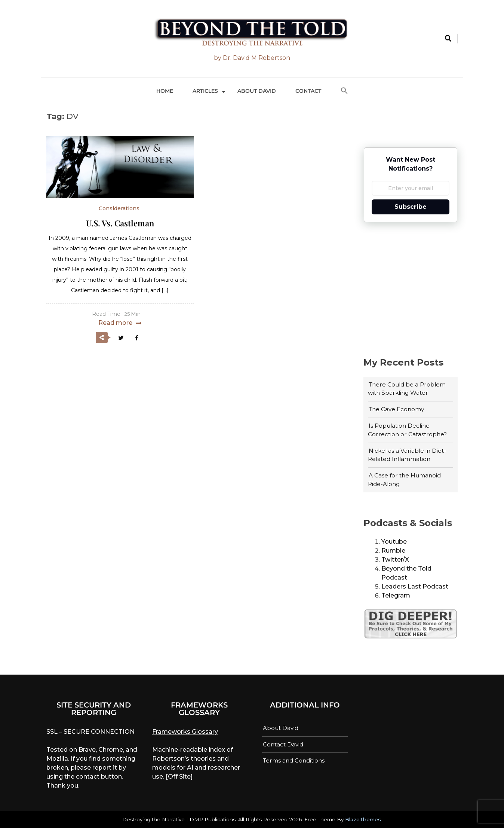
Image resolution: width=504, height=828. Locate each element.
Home (165, 91)
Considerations (119, 208)
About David (257, 91)
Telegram (396, 595)
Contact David (283, 744)
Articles (205, 91)
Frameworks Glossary (185, 732)
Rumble (393, 551)
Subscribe (411, 207)
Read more (115, 323)
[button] (344, 91)
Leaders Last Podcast (415, 586)
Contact (308, 91)
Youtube (394, 542)
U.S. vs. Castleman (120, 223)
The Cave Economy (396, 409)
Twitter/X (395, 560)
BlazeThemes (363, 819)
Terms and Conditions (294, 760)
